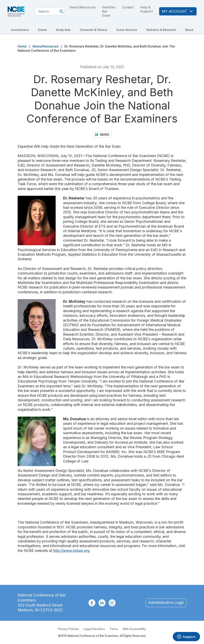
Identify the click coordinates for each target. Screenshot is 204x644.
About (189, 30)
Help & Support (146, 9)
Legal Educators (94, 629)
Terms (114, 629)
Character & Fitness (93, 30)
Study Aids (63, 30)
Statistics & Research (161, 30)
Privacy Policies (68, 629)
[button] (39, 221)
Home (22, 46)
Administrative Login (166, 603)
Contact (128, 7)
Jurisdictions (20, 30)
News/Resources (83, 7)
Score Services (127, 30)
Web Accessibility (134, 629)
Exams (42, 30)
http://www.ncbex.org (71, 551)
